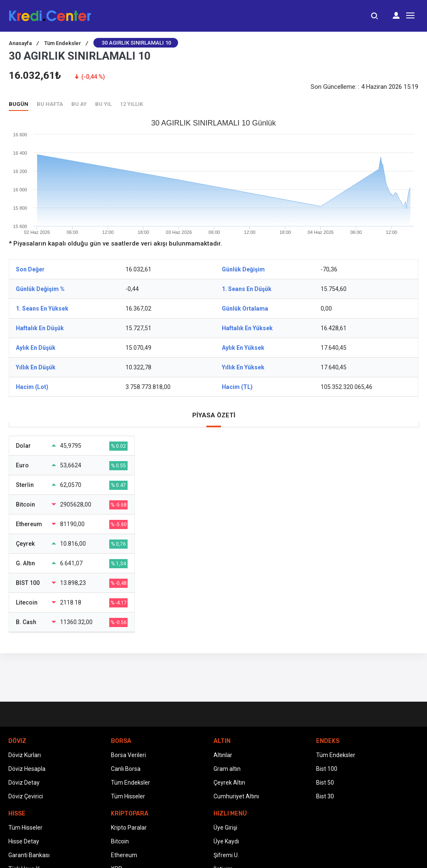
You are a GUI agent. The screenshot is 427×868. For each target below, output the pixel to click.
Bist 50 (325, 783)
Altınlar (223, 755)
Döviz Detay (24, 783)
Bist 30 (325, 796)
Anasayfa (24, 43)
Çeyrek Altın (229, 783)
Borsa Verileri (128, 755)
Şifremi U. (226, 855)
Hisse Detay (24, 841)
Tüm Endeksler (66, 43)
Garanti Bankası (29, 855)
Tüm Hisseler (128, 796)
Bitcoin (120, 841)
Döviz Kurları (25, 755)
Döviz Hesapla (27, 769)
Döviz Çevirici (26, 796)
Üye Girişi (225, 828)
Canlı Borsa (126, 769)
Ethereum (124, 855)
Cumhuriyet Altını (236, 796)
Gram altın (227, 769)
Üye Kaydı (226, 841)
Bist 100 (327, 769)
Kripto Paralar (129, 828)
